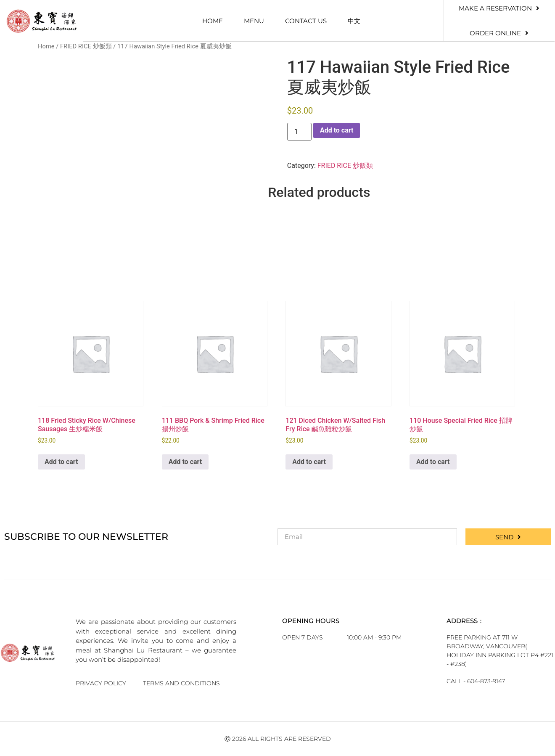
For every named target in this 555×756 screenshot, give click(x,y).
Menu (254, 21)
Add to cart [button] (61, 462)
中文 (354, 21)
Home (213, 21)
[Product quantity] (299, 132)
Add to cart (337, 130)
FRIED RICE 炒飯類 (86, 46)
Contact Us (306, 21)
